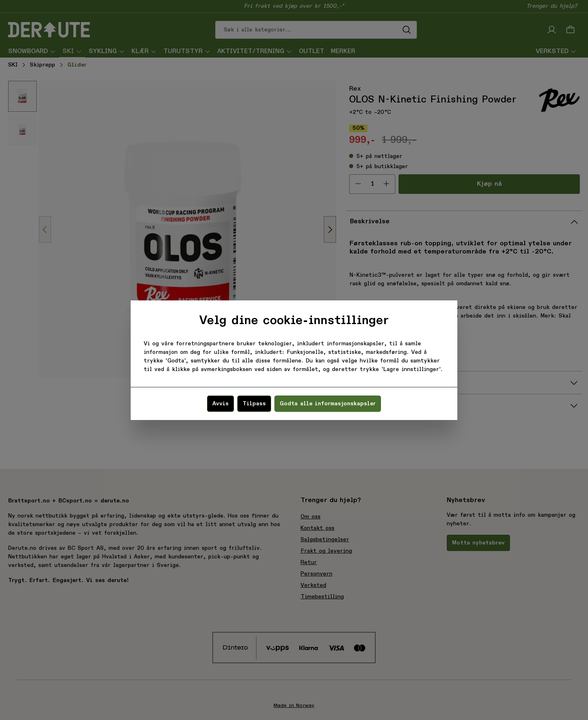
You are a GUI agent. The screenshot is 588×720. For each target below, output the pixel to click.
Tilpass (254, 404)
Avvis (220, 404)
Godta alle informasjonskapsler (328, 404)
